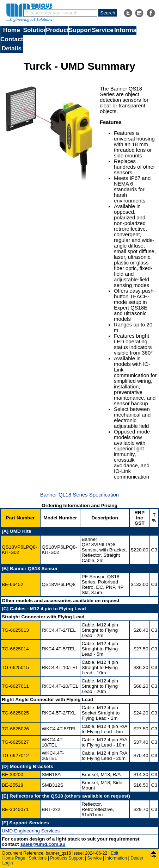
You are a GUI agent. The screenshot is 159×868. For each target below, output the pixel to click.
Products (57, 30)
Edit (114, 853)
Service (102, 30)
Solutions (35, 30)
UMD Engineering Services (31, 831)
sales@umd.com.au (43, 844)
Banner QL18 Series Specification (79, 495)
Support (80, 30)
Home (12, 30)
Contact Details (12, 44)
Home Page (14, 858)
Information (126, 30)
